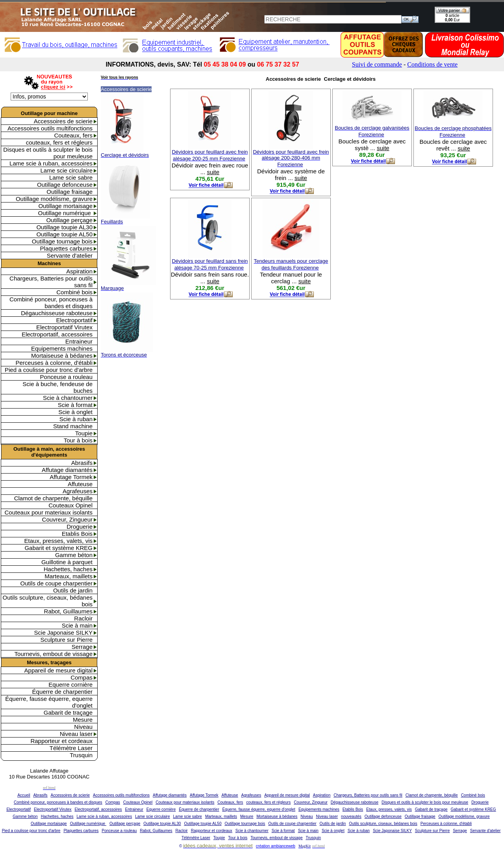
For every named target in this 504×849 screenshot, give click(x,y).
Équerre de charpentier (62, 692)
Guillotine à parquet (67, 562)
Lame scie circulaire (66, 170)
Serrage (82, 647)
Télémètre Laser (71, 748)
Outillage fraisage (69, 192)
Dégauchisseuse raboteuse (57, 313)
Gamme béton (74, 555)
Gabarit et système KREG (58, 548)
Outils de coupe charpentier (57, 583)
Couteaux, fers (73, 135)
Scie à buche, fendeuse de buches (57, 387)
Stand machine (73, 426)
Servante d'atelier (70, 255)
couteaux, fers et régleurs (59, 142)
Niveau (83, 727)
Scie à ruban (76, 419)
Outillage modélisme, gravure (54, 199)
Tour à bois (78, 440)
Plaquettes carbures (66, 248)
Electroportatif (74, 320)
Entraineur (79, 341)
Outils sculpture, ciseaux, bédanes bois (48, 601)
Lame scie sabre (71, 177)
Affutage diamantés (67, 470)
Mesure (83, 720)
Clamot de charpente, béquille (53, 498)
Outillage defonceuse (65, 185)
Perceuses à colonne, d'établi (54, 363)
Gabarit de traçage (68, 712)
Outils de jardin (73, 590)
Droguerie (80, 527)
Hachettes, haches (68, 569)
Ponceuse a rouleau (66, 377)
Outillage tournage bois (62, 241)
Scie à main (77, 625)
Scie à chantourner (68, 398)
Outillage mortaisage (65, 206)
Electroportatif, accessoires (57, 334)
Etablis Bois (77, 534)
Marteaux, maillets (69, 576)
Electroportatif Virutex (64, 327)
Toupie (84, 433)
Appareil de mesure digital (58, 670)
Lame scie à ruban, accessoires (51, 163)
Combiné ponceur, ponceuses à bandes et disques (51, 303)
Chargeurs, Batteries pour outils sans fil (51, 282)
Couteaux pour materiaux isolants (49, 512)
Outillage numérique (65, 213)
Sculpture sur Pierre (66, 640)
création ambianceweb (276, 846)
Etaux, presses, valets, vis (58, 541)
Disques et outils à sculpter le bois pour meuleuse (48, 153)
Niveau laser (76, 734)
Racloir (83, 618)
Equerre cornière (70, 685)
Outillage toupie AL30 (64, 227)
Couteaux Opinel (70, 505)
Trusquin (81, 755)
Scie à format (75, 405)
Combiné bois (74, 292)
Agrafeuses (78, 491)
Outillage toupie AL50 (64, 234)
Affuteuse (80, 484)
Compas (82, 677)
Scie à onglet (75, 412)
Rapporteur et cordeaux (61, 741)
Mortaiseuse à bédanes (62, 356)
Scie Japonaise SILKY (63, 633)
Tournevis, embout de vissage (54, 654)
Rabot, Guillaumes (68, 611)
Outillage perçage (69, 220)
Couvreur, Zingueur (67, 519)
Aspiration (79, 271)
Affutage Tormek (71, 477)
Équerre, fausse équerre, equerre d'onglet (49, 702)
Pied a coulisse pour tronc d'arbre (49, 370)
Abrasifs (82, 463)
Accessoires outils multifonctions (50, 128)
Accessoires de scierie (63, 121)
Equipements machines (62, 348)
